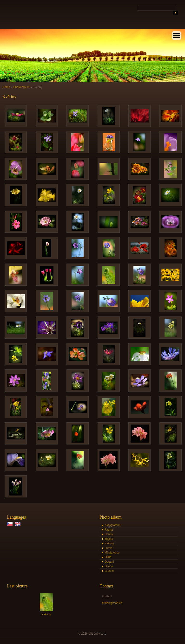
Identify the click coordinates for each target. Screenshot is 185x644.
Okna (108, 557)
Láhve (109, 548)
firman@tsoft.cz (112, 603)
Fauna (109, 530)
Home (6, 87)
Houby (109, 534)
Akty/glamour (113, 525)
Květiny (109, 543)
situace (109, 571)
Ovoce (109, 566)
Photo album (21, 87)
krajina (109, 539)
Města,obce (112, 553)
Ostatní (109, 562)
